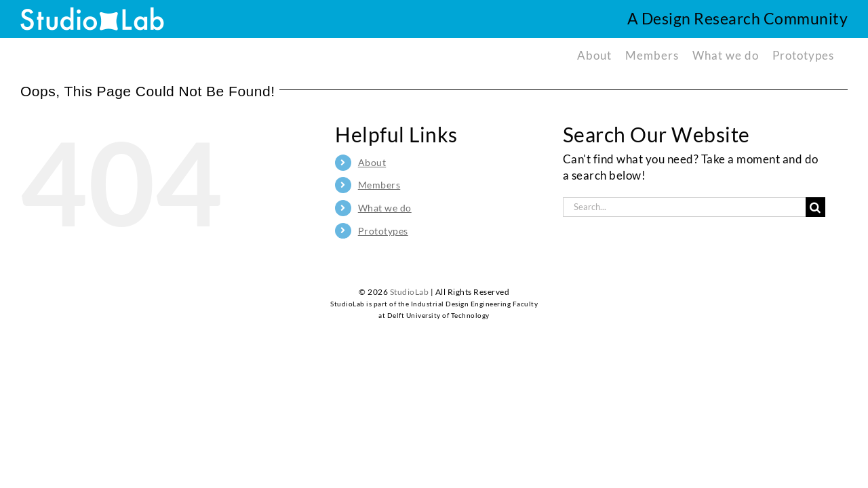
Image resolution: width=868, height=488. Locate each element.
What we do (385, 208)
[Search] (815, 207)
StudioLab (410, 292)
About (372, 162)
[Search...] (684, 207)
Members (379, 185)
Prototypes (383, 231)
